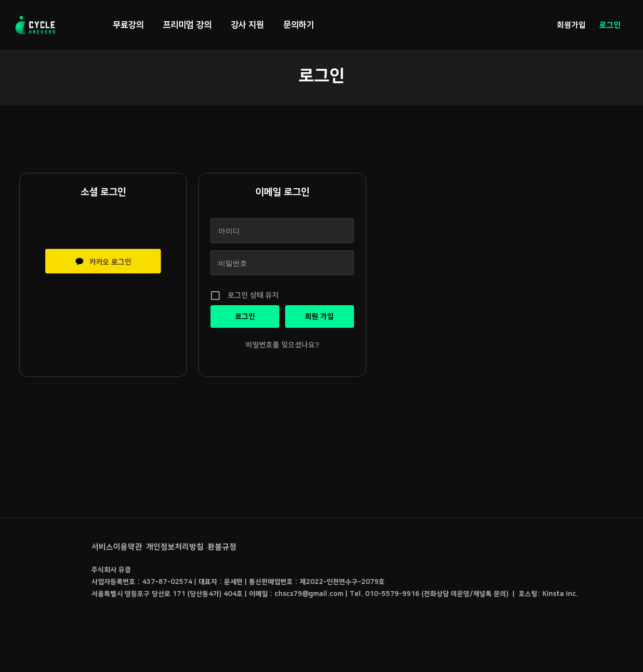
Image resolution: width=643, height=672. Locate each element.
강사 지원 (247, 25)
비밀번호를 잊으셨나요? (282, 345)
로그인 (610, 25)
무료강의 (128, 25)
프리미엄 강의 (187, 25)
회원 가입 (319, 317)
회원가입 (571, 25)
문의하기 (299, 25)
